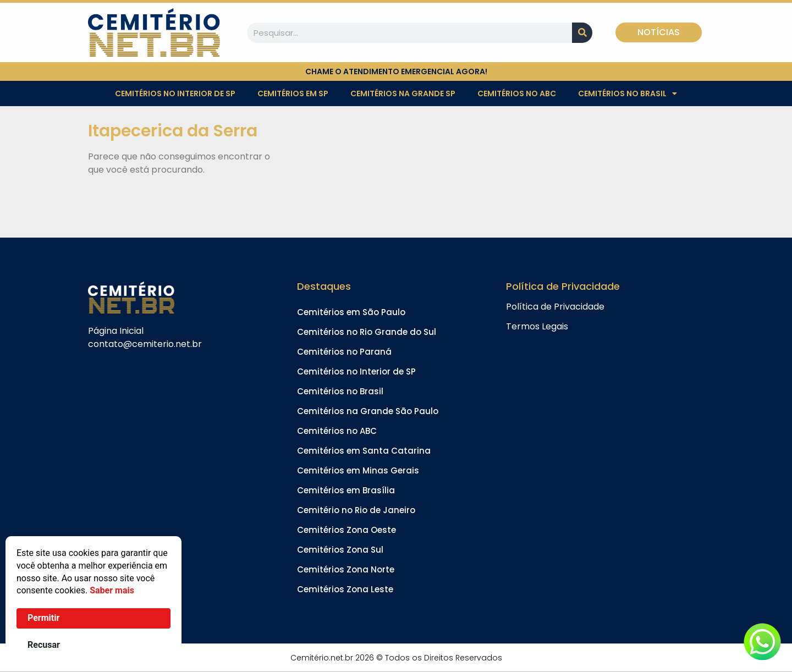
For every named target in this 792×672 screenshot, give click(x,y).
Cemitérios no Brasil (628, 93)
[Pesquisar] (582, 33)
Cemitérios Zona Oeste (346, 530)
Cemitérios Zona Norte (346, 569)
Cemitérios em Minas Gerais (358, 470)
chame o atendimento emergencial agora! (396, 71)
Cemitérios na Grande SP (403, 93)
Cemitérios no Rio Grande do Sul (367, 332)
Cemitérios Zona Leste (345, 589)
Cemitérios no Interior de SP (175, 93)
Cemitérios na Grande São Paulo (368, 411)
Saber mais (112, 590)
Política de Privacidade (555, 307)
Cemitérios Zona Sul (340, 550)
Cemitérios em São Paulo (351, 312)
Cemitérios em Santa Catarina (364, 451)
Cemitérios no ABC (517, 93)
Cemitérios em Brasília (346, 490)
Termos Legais (537, 326)
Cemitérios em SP (293, 93)
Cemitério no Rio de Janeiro (356, 510)
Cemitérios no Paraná (344, 352)
